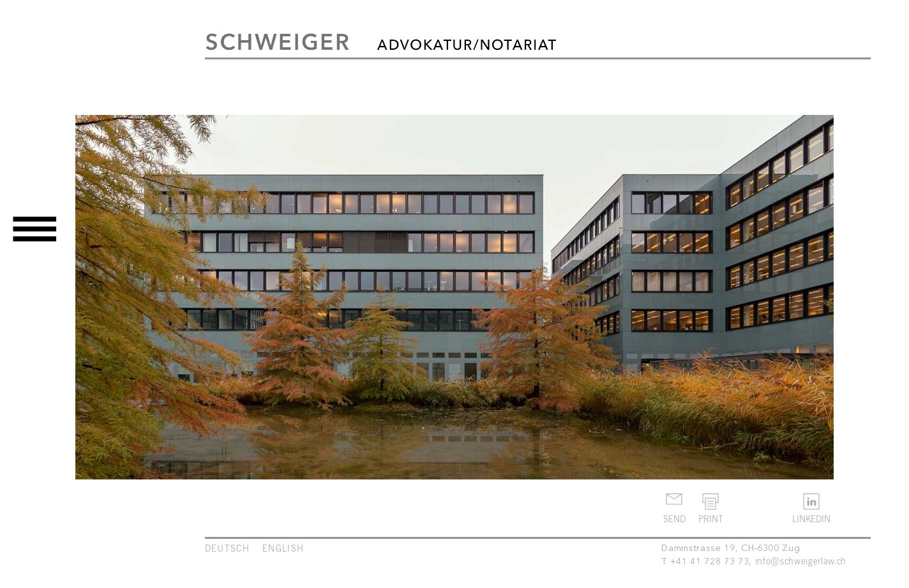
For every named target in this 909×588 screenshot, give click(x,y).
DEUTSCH (227, 548)
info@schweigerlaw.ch (801, 561)
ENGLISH (283, 548)
